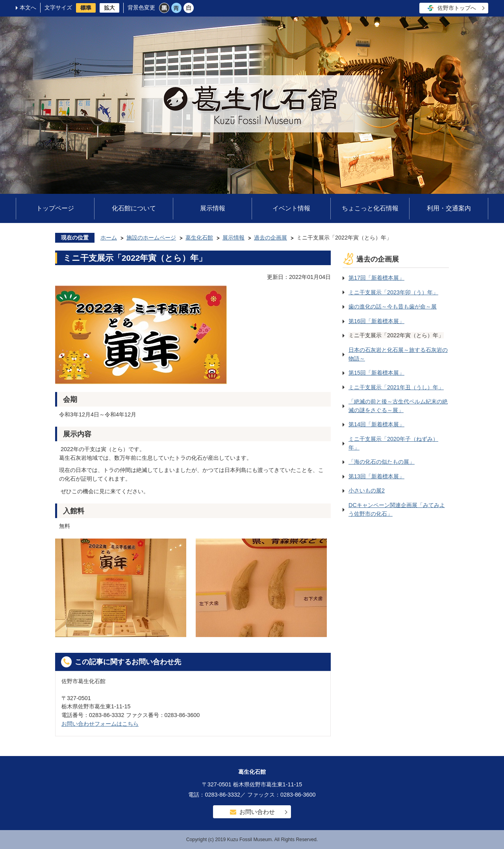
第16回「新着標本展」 (376, 321)
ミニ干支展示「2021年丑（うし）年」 (396, 387)
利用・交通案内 (449, 208)
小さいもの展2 (367, 490)
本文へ (28, 7)
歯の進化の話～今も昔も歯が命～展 (393, 307)
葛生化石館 (199, 238)
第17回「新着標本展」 (376, 278)
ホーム (109, 238)
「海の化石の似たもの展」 (382, 462)
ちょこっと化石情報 (370, 208)
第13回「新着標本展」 (376, 476)
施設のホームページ (151, 238)
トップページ (55, 208)
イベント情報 (291, 208)
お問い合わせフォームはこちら (100, 724)
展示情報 (213, 208)
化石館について (134, 208)
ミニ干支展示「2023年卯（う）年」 (393, 292)
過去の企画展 (271, 238)
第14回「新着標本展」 (376, 424)
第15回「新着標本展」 (376, 373)
